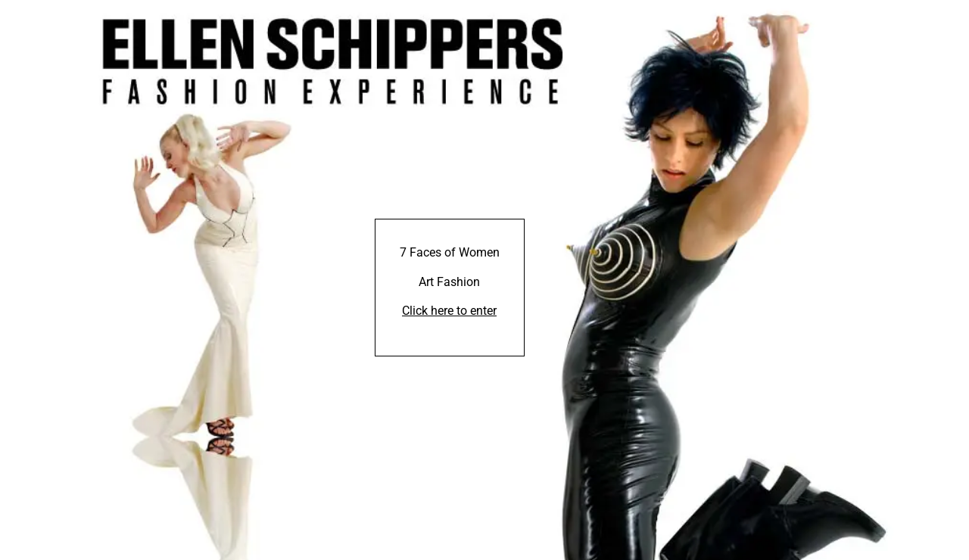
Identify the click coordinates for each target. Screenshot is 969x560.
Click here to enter (449, 311)
